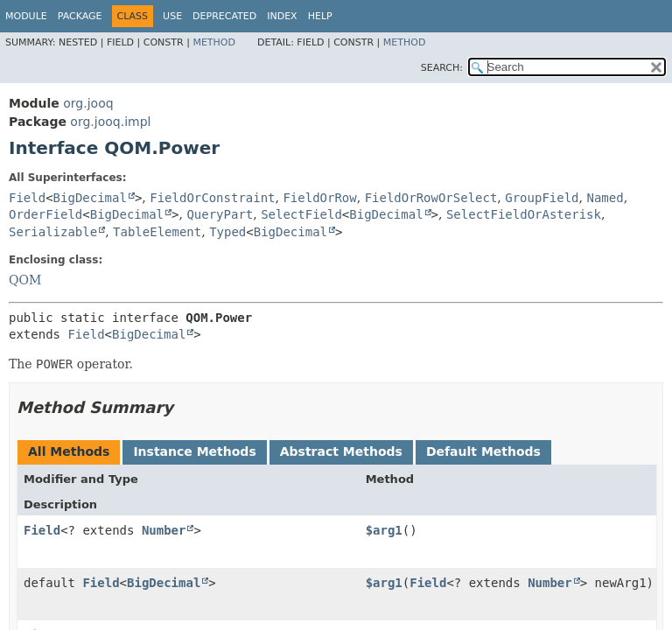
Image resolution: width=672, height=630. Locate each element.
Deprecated (224, 16)
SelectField (301, 214)
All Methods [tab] (69, 451)
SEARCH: (442, 68)
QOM (25, 280)
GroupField (542, 198)
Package (80, 16)
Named (605, 198)
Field (27, 198)
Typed (227, 232)
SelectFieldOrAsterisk (524, 214)
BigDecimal (90, 198)
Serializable (53, 232)
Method (214, 42)
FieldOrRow (319, 198)
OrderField (45, 214)
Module (26, 16)
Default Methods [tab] (483, 451)
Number (164, 530)
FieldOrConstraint (212, 198)
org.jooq (88, 103)
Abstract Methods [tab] (341, 451)
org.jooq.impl (110, 122)
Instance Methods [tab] (194, 451)
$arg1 (384, 530)
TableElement (157, 232)
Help (320, 16)
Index (282, 16)
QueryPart (220, 214)
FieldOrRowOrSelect (431, 198)
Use (172, 16)
